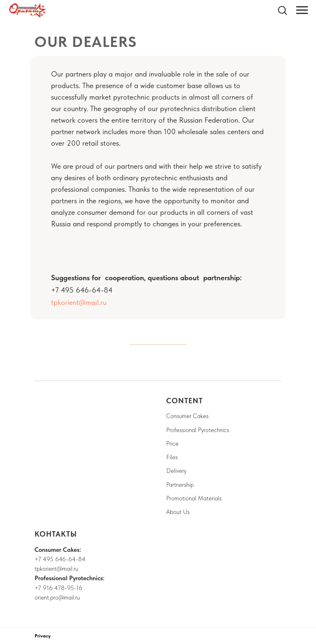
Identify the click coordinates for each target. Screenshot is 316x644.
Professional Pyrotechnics (198, 430)
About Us (178, 512)
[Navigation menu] (302, 10)
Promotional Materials (194, 498)
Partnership (180, 485)
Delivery (176, 471)
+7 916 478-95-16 (58, 588)
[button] (282, 10)
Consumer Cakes (187, 416)
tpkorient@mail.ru (79, 302)
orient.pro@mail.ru (57, 598)
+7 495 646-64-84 (60, 559)
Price (172, 444)
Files (172, 457)
